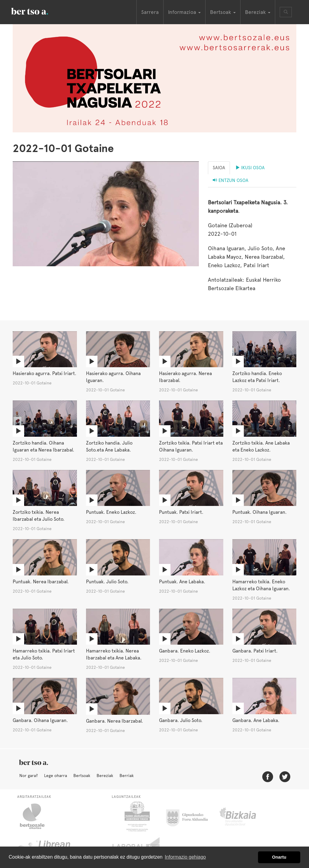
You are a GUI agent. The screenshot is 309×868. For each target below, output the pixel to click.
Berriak (127, 776)
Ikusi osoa (250, 168)
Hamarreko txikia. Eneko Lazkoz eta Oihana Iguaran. (261, 585)
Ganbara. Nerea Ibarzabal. (115, 721)
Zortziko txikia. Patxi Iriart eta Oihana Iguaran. (191, 446)
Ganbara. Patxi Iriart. (255, 651)
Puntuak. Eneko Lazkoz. (111, 512)
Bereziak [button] (258, 12)
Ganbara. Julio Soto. (181, 720)
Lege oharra (56, 776)
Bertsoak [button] (223, 12)
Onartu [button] (279, 857)
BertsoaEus (38, 11)
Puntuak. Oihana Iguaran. (260, 512)
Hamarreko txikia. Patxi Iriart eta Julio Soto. (44, 654)
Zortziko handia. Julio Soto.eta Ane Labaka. (109, 446)
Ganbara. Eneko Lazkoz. (185, 651)
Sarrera (150, 12)
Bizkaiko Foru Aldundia (245, 816)
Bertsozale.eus (36, 816)
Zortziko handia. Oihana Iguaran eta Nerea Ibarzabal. (43, 446)
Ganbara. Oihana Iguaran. (40, 720)
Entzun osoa (231, 180)
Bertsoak (82, 776)
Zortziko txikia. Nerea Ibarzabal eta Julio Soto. (39, 516)
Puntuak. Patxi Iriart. (181, 512)
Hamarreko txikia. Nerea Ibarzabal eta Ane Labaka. (114, 654)
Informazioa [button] (184, 12)
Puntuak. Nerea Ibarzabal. (41, 582)
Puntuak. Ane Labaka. (182, 582)
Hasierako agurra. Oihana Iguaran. (113, 377)
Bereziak (105, 776)
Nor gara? (29, 776)
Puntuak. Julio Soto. (107, 582)
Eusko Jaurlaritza (137, 816)
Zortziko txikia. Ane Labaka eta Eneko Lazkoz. (261, 446)
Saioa (219, 168)
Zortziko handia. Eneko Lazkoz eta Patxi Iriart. (257, 377)
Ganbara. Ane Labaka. (256, 720)
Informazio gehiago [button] (185, 857)
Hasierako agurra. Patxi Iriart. (45, 373)
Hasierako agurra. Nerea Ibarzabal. (185, 377)
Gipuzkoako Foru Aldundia (191, 816)
